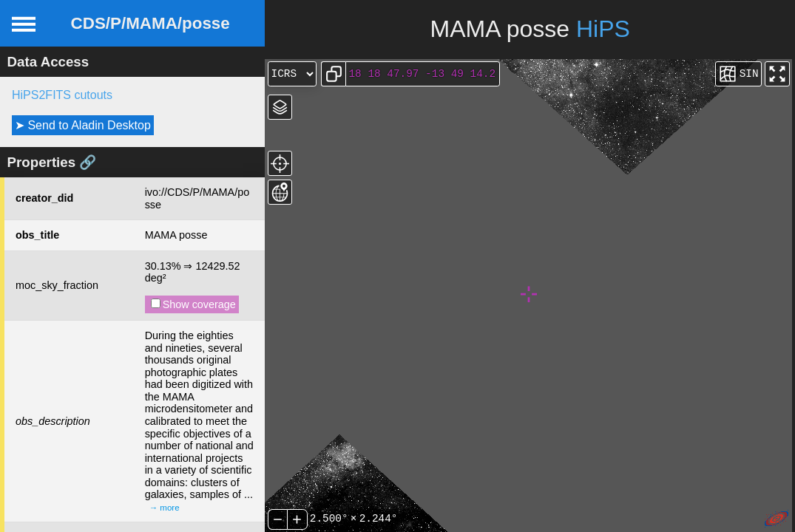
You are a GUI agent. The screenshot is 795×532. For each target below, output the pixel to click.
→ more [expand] (165, 508)
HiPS (603, 29)
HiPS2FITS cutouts (62, 95)
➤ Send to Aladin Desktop (83, 125)
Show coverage (193, 304)
